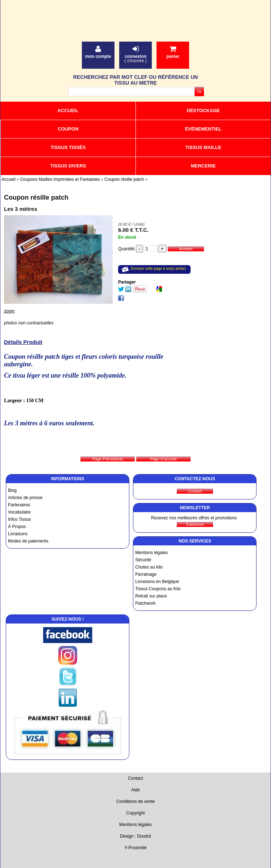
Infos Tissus (19, 519)
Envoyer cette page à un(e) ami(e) (158, 269)
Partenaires (19, 505)
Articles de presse (25, 498)
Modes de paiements (28, 541)
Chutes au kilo (149, 567)
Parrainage (146, 574)
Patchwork (145, 603)
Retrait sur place (151, 596)
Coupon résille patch (36, 197)
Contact (135, 778)
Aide (135, 790)
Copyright (135, 813)
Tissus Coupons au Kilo (158, 589)
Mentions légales (151, 553)
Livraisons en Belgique (157, 582)
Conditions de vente (135, 801)
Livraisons (18, 534)
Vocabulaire (19, 512)
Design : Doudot (135, 836)
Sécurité (143, 560)
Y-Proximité (136, 848)
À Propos (17, 527)
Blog (12, 490)
